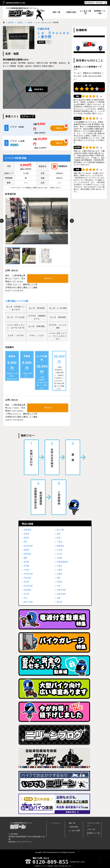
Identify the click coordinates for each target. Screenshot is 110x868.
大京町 (26, 570)
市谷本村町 (28, 546)
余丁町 (26, 594)
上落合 (60, 570)
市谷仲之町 (28, 574)
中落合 (60, 566)
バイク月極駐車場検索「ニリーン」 (21, 826)
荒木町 (26, 538)
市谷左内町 (28, 586)
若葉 (59, 598)
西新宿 (26, 550)
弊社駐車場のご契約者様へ (95, 3)
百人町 (60, 554)
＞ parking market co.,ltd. (14, 3)
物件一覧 (72, 823)
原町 (59, 534)
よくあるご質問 (74, 831)
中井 (59, 586)
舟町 (59, 578)
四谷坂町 (27, 590)
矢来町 (60, 574)
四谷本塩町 (61, 594)
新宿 (59, 538)
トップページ (55, 823)
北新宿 (30, 23)
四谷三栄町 (28, 602)
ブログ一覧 (91, 829)
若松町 (26, 562)
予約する (59, 128)
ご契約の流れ (74, 827)
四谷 (25, 542)
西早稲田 (27, 554)
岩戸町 (26, 582)
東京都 (11, 23)
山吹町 (60, 558)
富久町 (60, 602)
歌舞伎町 (60, 546)
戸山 (25, 598)
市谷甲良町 (61, 590)
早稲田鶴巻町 (62, 562)
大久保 (60, 550)
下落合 (60, 542)
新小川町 (60, 530)
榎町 (25, 558)
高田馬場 (27, 530)
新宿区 (20, 23)
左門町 (26, 566)
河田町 (60, 582)
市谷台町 (27, 578)
